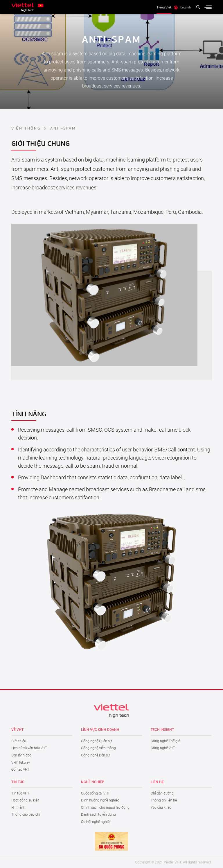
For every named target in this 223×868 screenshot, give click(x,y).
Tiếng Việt (164, 7)
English (186, 7)
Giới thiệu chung (41, 143)
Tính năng (29, 414)
